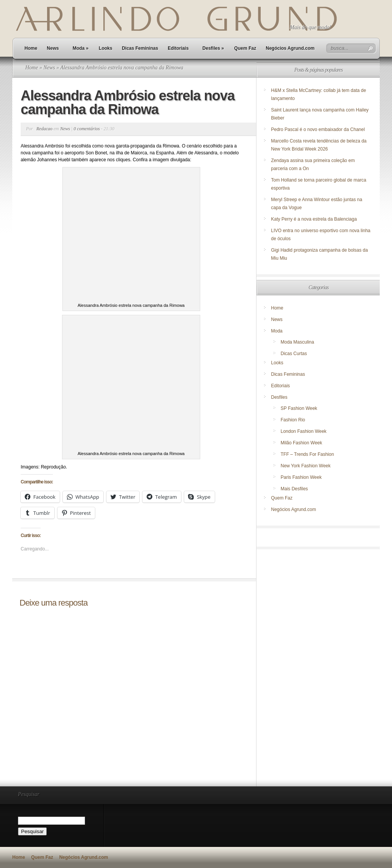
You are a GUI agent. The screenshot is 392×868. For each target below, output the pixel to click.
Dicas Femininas (140, 48)
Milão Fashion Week (301, 443)
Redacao (44, 129)
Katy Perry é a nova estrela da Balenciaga (314, 219)
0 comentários (87, 129)
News (53, 48)
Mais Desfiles (294, 489)
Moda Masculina (297, 342)
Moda (81, 48)
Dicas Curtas (294, 354)
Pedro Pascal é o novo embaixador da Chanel (318, 129)
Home (31, 48)
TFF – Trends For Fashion (307, 454)
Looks (105, 48)
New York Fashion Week (306, 466)
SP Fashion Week (299, 408)
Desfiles (213, 48)
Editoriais (178, 48)
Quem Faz (245, 48)
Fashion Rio (293, 420)
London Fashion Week (304, 431)
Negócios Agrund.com (290, 48)
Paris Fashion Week (301, 477)
